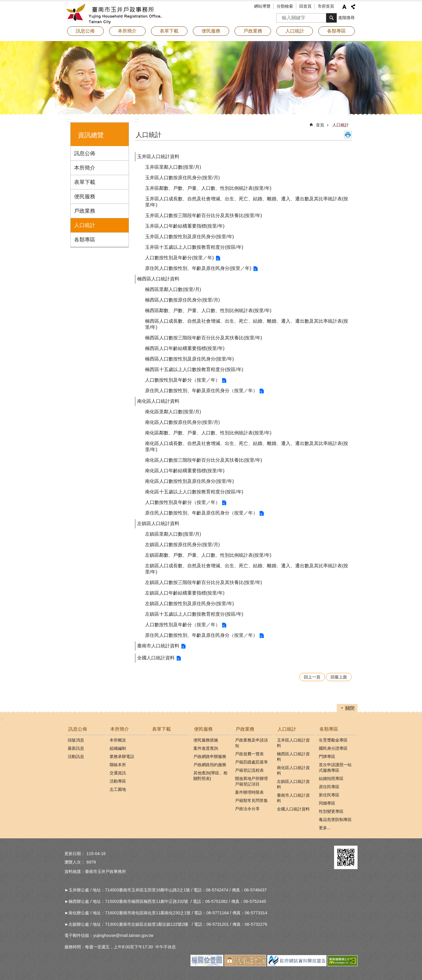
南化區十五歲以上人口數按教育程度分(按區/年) (194, 492)
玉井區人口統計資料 (158, 156)
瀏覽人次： (75, 862)
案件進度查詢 (206, 748)
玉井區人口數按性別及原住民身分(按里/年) (189, 237)
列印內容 (348, 135)
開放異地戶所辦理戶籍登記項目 (251, 781)
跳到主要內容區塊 (3, 3)
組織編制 (118, 748)
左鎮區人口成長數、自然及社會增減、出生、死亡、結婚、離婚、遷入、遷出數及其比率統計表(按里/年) (247, 569)
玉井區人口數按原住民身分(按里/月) (182, 178)
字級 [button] (344, 7)
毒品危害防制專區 (335, 820)
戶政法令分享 (247, 809)
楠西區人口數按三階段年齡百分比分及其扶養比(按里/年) (204, 338)
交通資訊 (118, 773)
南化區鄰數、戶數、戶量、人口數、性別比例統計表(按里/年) (208, 433)
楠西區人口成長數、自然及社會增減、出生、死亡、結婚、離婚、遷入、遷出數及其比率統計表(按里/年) (247, 324)
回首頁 (305, 6)
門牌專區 (327, 756)
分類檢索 (285, 6)
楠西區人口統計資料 (158, 279)
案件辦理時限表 (249, 792)
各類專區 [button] (336, 31)
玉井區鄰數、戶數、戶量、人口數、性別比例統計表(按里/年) (208, 188)
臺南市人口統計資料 (158, 646)
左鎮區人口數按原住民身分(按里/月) (182, 545)
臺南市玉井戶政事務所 (116, 13)
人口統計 (85, 225)
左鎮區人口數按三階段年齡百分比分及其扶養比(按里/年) (204, 582)
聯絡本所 (118, 765)
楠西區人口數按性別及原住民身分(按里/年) (189, 359)
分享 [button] (353, 7)
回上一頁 (312, 677)
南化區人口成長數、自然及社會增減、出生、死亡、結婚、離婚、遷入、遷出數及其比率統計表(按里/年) (247, 446)
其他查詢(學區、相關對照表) (211, 776)
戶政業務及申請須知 (251, 743)
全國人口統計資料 (156, 658)
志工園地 (118, 789)
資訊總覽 (91, 135)
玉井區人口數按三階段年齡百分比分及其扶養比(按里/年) (204, 215)
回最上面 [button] (339, 677)
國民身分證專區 (333, 748)
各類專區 (85, 240)
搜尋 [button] (331, 18)
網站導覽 (262, 6)
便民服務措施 (206, 740)
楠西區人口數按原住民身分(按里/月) (182, 300)
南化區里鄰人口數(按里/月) (173, 412)
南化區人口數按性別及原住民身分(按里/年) (189, 481)
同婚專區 (327, 803)
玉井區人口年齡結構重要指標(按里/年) (185, 226)
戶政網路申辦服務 (210, 756)
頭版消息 (76, 740)
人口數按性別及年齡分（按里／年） (183, 380)
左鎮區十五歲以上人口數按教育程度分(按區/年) (194, 614)
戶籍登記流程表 (249, 770)
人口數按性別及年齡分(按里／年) (179, 258)
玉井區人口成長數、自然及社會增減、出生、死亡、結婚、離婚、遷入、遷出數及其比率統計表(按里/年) (247, 202)
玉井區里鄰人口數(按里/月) (173, 167)
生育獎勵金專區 (333, 740)
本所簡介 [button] (127, 31)
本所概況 (118, 740)
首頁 (320, 125)
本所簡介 (85, 168)
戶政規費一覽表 (249, 754)
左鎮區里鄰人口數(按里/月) (173, 534)
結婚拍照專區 (331, 778)
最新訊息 (76, 748)
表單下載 (169, 31)
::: (69, 120)
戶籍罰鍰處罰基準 (251, 762)
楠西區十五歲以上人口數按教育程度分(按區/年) (194, 369)
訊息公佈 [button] (85, 31)
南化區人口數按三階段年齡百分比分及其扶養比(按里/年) (204, 460)
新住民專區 (329, 795)
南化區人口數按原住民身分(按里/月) (182, 422)
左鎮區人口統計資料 (158, 523)
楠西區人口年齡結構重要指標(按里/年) (185, 348)
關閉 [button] (350, 708)
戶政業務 (85, 211)
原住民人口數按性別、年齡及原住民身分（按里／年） (201, 391)
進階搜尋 (346, 18)
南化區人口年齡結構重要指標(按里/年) (185, 471)
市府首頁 (326, 6)
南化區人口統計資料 (158, 401)
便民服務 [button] (211, 31)
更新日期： (75, 854)
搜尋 (281, 16)
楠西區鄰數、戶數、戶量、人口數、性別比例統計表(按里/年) (208, 310)
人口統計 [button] (295, 31)
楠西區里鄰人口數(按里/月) (173, 289)
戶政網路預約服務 (210, 765)
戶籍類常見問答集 (251, 800)
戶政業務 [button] (253, 31)
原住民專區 (329, 787)
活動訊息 (76, 756)
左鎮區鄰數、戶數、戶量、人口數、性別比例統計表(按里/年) (208, 555)
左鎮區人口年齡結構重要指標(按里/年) (185, 593)
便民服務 (85, 197)
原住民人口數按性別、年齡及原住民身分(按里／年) (198, 268)
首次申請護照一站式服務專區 (335, 767)
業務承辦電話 (122, 756)
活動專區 (118, 781)
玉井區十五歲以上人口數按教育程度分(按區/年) (194, 247)
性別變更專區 (331, 811)
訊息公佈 (85, 153)
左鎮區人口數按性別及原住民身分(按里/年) (189, 604)
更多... (325, 828)
